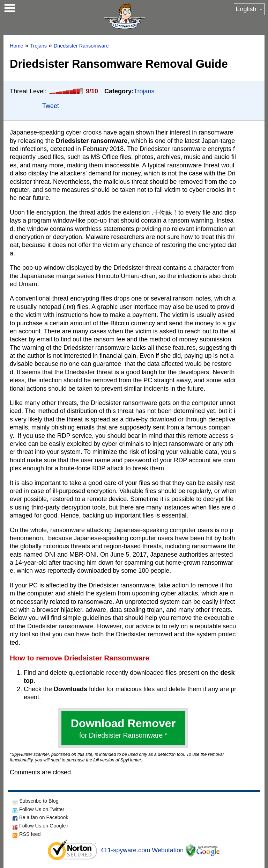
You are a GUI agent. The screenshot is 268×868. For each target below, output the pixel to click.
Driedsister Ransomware (81, 46)
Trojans (38, 46)
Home (16, 46)
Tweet (51, 106)
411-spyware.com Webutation (142, 850)
